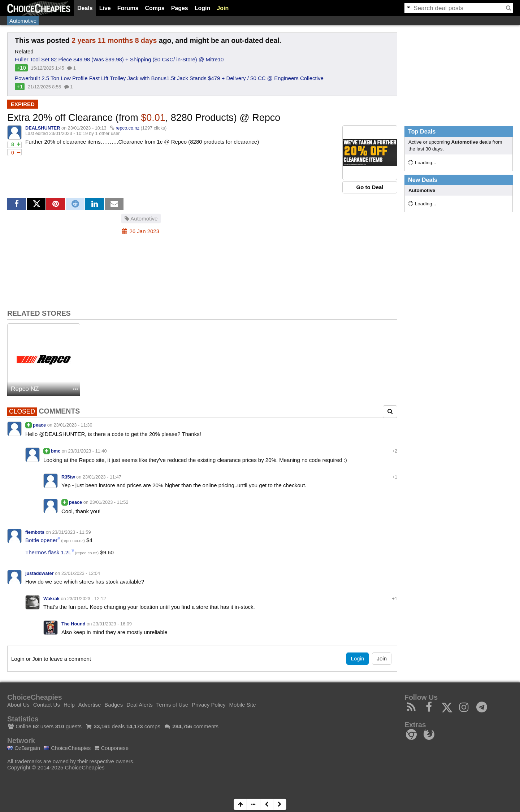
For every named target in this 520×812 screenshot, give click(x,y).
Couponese (111, 748)
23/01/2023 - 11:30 (73, 425)
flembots (35, 532)
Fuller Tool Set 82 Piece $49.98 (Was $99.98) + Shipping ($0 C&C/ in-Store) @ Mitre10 (119, 59)
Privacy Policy (209, 705)
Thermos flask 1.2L (48, 552)
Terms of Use (172, 705)
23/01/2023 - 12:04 (81, 573)
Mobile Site (242, 705)
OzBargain (24, 748)
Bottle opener (41, 540)
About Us (18, 705)
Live (105, 8)
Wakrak (51, 599)
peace (39, 425)
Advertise (90, 705)
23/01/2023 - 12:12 (86, 599)
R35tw (68, 477)
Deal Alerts (140, 705)
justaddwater (40, 573)
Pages (180, 8)
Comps (155, 8)
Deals (85, 8)
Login (203, 8)
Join (223, 8)
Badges (114, 705)
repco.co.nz (127, 128)
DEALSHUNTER (43, 128)
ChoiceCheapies (67, 748)
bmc (56, 451)
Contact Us (47, 705)
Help (69, 705)
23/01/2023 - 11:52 (109, 502)
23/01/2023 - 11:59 (71, 532)
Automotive (23, 21)
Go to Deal (370, 187)
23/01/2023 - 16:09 (112, 624)
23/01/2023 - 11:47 (102, 477)
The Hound (73, 624)
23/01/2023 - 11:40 (88, 451)
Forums (128, 8)
